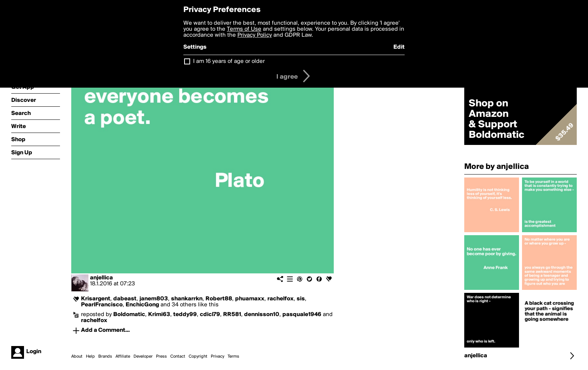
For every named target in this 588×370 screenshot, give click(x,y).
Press (161, 357)
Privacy (217, 357)
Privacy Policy (255, 35)
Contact (178, 357)
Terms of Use (244, 29)
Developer (143, 357)
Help (90, 357)
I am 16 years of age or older (229, 61)
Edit (399, 47)
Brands (105, 357)
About (77, 357)
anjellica (101, 278)
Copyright (198, 357)
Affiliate (123, 357)
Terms (233, 357)
